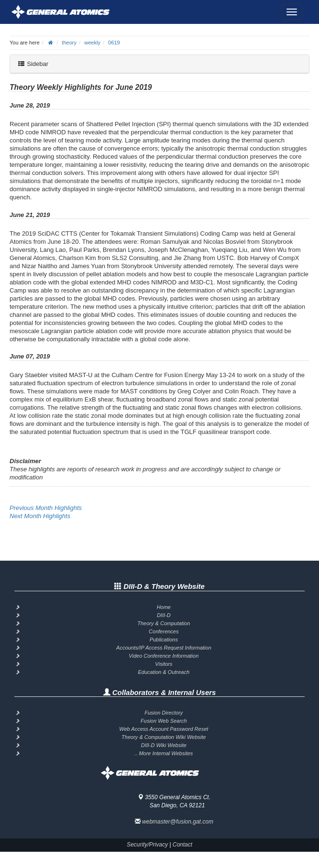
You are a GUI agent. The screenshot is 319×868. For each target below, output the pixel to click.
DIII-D (164, 615)
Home (164, 607)
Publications (164, 640)
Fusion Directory (164, 713)
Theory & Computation (164, 623)
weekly (92, 43)
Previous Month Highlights (46, 508)
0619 (114, 43)
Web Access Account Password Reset (164, 729)
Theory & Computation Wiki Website (164, 737)
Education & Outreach (164, 672)
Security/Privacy (147, 845)
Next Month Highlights (40, 516)
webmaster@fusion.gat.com (178, 822)
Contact (182, 845)
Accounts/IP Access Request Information (164, 648)
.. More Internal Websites (164, 753)
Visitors (164, 664)
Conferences (164, 631)
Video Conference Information (164, 656)
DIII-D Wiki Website (164, 745)
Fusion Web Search (164, 721)
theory (69, 43)
